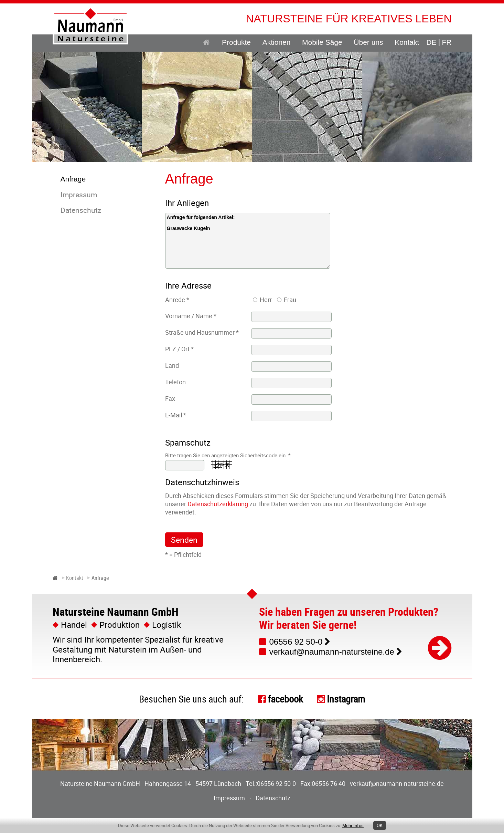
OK (380, 825)
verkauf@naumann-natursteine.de (332, 652)
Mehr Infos (353, 825)
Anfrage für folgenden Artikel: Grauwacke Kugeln (248, 241)
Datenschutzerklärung (218, 504)
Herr (266, 300)
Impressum (229, 798)
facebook (285, 699)
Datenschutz (273, 798)
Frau (290, 300)
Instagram (346, 699)
